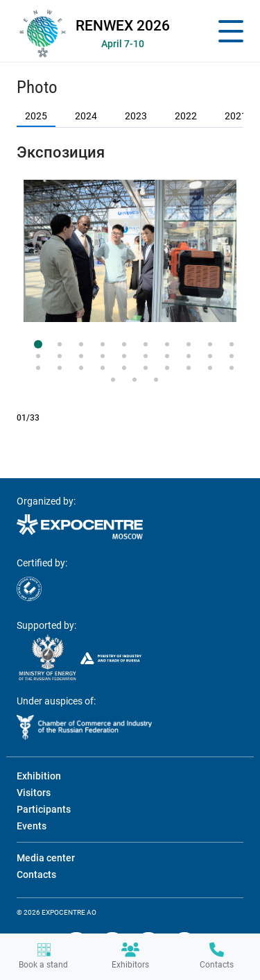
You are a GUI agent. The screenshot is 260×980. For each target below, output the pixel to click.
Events (32, 826)
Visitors (34, 793)
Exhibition (39, 776)
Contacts (217, 956)
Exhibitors (130, 956)
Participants (44, 809)
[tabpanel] (130, 251)
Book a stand (43, 956)
